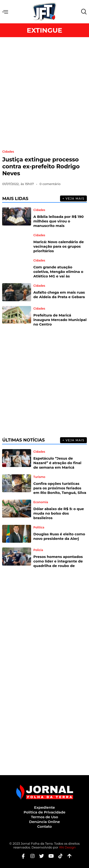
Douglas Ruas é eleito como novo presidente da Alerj (59, 536)
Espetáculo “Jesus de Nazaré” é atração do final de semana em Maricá (57, 463)
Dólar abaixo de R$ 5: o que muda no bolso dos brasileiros (59, 513)
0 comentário (50, 184)
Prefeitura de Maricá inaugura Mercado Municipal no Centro (60, 320)
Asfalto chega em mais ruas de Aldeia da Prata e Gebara (59, 295)
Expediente (45, 807)
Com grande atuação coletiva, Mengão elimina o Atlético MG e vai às (58, 272)
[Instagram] (31, 856)
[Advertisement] (44, 91)
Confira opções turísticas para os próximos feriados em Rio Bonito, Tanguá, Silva (60, 488)
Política (39, 527)
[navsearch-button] (83, 12)
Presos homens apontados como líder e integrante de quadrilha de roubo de (58, 561)
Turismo (39, 477)
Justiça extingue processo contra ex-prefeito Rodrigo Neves (41, 166)
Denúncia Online (45, 822)
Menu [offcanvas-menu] (5, 12)
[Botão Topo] (68, 856)
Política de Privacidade (44, 812)
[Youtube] (49, 856)
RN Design (67, 847)
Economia (41, 502)
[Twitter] (40, 856)
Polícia (38, 550)
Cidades (8, 152)
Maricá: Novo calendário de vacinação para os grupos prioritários (59, 246)
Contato (44, 826)
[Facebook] (21, 856)
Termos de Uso (44, 817)
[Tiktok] (59, 856)
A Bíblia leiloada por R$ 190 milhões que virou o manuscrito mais (59, 221)
